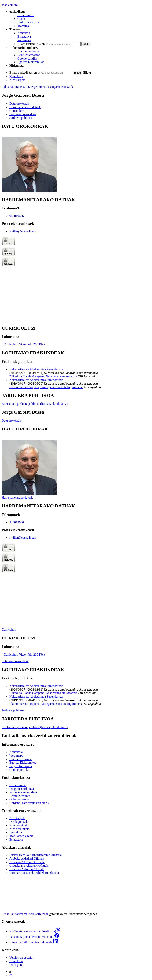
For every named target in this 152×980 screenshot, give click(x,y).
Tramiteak (24, 26)
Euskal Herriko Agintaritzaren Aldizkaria (36, 855)
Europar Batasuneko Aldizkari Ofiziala (34, 873)
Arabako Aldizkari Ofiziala (27, 858)
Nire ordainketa (19, 829)
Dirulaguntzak (19, 822)
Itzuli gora (16, 965)
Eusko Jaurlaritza (28, 22)
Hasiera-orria (26, 15)
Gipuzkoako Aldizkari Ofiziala (29, 866)
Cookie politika (27, 58)
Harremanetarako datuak (17, 497)
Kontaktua (24, 33)
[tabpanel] (76, 158)
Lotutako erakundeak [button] (23, 114)
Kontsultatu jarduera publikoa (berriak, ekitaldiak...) (35, 404)
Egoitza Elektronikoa (31, 62)
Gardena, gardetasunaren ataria (29, 803)
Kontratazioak (19, 825)
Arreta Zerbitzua (20, 796)
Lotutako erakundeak (15, 661)
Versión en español (21, 958)
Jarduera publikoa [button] (21, 118)
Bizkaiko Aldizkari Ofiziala (27, 862)
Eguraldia (16, 832)
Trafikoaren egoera (22, 836)
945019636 (17, 216)
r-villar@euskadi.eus (23, 231)
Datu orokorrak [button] (19, 104)
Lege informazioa (21, 766)
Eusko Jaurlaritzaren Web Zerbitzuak (25, 914)
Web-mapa (24, 40)
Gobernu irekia (19, 799)
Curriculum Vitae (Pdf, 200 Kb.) (24, 344)
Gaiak (21, 19)
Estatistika (16, 840)
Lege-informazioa (29, 55)
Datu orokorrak (11, 420)
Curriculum (9, 630)
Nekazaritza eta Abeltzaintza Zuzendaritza (36, 369)
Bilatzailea (24, 36)
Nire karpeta (17, 80)
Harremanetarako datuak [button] (25, 107)
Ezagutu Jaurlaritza (22, 789)
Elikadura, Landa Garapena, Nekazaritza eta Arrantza (43, 376)
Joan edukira (10, 5)
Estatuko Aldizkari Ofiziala (27, 869)
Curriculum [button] (17, 111)
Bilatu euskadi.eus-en (31, 44)
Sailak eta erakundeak (23, 792)
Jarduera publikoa (13, 710)
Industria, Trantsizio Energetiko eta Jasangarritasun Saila (38, 87)
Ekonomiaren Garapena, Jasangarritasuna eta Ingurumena (46, 387)
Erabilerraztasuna (28, 51)
